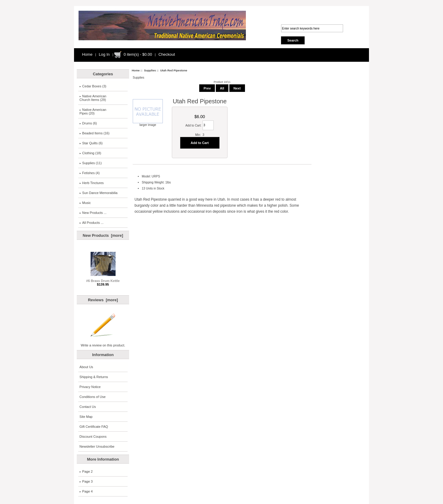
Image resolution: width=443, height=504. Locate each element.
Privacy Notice (90, 387)
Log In (104, 54)
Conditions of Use (93, 397)
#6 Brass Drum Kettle (103, 279)
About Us (86, 367)
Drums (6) (88, 123)
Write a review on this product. (103, 344)
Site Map (86, 417)
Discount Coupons (93, 437)
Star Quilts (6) (91, 143)
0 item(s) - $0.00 (138, 54)
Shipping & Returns (94, 377)
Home (87, 54)
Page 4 (86, 491)
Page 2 (86, 471)
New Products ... (93, 213)
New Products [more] (103, 235)
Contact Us (88, 407)
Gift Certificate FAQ (94, 427)
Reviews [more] (103, 300)
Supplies (150, 70)
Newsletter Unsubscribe (97, 446)
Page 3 (86, 481)
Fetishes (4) (90, 173)
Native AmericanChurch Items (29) (93, 98)
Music (85, 203)
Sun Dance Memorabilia (98, 193)
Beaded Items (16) (94, 133)
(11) (91, 163)
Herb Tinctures (92, 183)
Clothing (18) (90, 153)
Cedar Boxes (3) (93, 86)
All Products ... (91, 223)
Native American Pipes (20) (93, 111)
